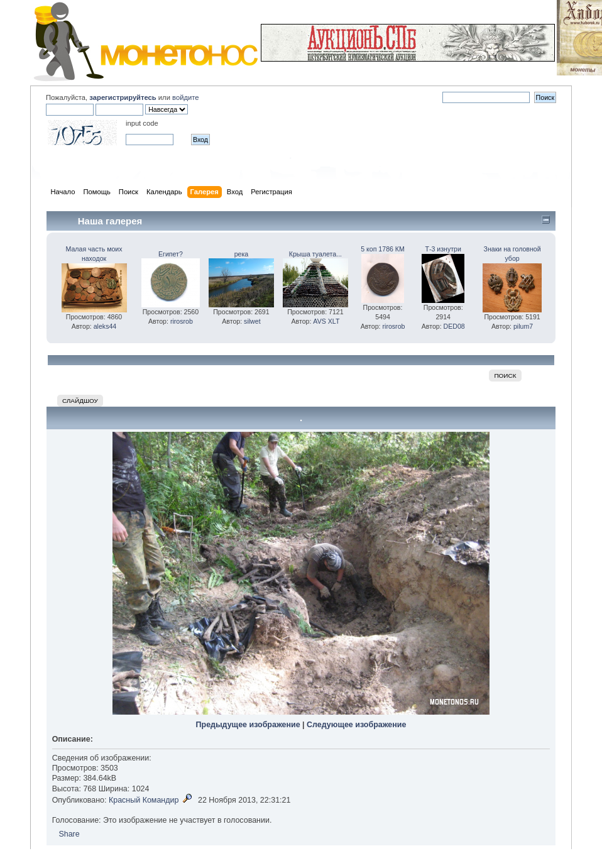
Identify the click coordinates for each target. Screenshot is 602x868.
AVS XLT (326, 321)
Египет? (171, 254)
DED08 (454, 326)
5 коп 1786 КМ (383, 249)
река (242, 254)
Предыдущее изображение (248, 725)
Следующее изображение (356, 725)
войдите (185, 97)
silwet (252, 321)
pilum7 (523, 326)
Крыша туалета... (315, 254)
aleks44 (105, 326)
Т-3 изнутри (443, 249)
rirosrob (182, 321)
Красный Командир (144, 800)
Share (69, 834)
